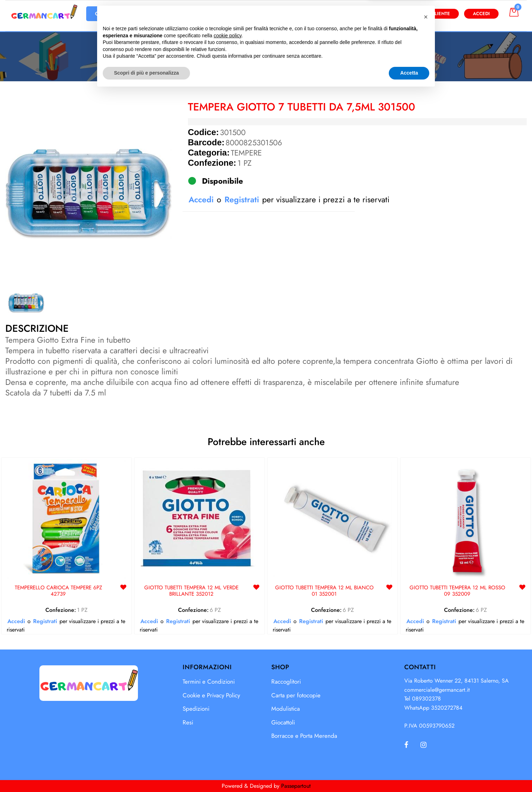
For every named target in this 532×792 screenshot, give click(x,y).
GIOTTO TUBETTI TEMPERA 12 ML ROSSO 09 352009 (457, 591)
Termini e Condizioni (209, 682)
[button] (335, 14)
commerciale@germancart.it (437, 690)
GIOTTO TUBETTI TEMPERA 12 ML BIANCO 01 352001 (324, 591)
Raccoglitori (286, 682)
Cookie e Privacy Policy (211, 695)
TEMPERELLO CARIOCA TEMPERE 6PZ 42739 (58, 591)
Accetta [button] (409, 773)
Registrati (242, 199)
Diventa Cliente (430, 14)
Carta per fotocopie (296, 695)
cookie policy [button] (227, 735)
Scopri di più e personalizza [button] (146, 773)
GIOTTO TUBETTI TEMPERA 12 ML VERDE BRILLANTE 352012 (191, 591)
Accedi (481, 14)
